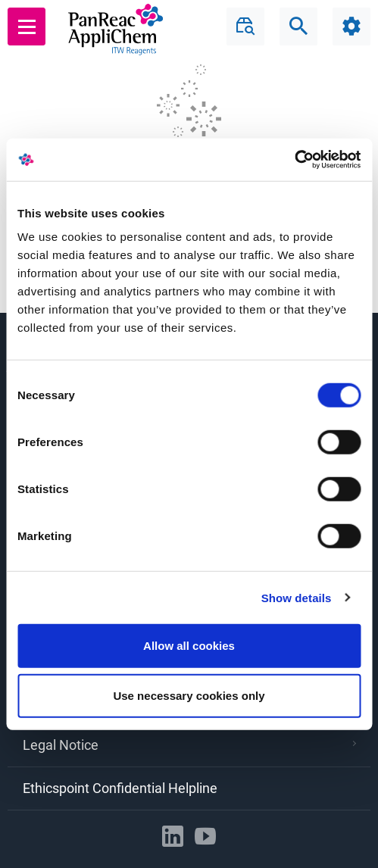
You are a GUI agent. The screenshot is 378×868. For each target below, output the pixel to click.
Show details (297, 597)
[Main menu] (27, 27)
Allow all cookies (189, 646)
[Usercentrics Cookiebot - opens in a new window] (294, 160)
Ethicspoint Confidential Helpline (120, 788)
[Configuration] (351, 27)
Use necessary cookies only (189, 695)
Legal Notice (189, 745)
